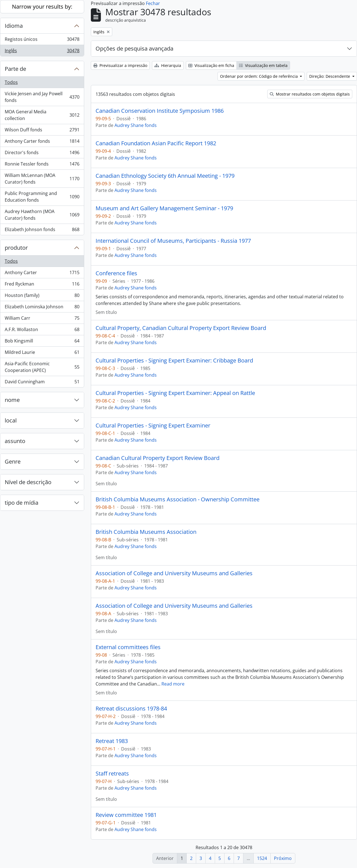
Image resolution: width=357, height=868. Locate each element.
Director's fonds (42, 154)
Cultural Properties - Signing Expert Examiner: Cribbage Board (174, 361)
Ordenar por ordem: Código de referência (259, 76)
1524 (262, 858)
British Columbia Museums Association (146, 532)
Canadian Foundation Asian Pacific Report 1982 (156, 143)
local (11, 420)
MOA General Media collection (42, 115)
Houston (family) (42, 297)
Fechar (153, 3)
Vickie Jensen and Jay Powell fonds (42, 97)
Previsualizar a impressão (120, 65)
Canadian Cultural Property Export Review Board (158, 458)
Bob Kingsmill (42, 342)
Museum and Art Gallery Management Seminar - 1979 (164, 208)
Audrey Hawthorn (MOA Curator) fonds (42, 215)
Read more (173, 684)
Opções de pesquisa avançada (134, 48)
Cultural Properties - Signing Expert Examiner (153, 426)
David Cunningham (42, 383)
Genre (13, 461)
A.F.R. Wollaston (42, 331)
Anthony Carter (42, 274)
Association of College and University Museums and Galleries (174, 573)
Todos (11, 82)
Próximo (283, 858)
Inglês (42, 52)
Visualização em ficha (211, 65)
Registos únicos (42, 40)
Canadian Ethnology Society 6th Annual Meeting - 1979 (165, 176)
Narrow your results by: (42, 7)
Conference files (116, 273)
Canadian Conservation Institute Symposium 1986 (160, 111)
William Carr (42, 319)
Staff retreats (112, 774)
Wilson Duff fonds (42, 131)
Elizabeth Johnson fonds (42, 231)
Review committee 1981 (126, 815)
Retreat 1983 (112, 741)
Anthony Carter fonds (42, 142)
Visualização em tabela (263, 65)
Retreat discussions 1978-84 (131, 709)
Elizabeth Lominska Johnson (42, 308)
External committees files (128, 647)
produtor (16, 248)
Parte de (15, 69)
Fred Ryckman (42, 285)
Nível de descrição (28, 482)
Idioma (14, 26)
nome (12, 400)
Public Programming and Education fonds (42, 197)
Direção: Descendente (330, 76)
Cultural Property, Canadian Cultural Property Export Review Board (181, 328)
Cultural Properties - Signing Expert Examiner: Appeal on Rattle (175, 393)
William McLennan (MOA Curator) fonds (42, 179)
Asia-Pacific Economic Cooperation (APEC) (42, 367)
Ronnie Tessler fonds (42, 165)
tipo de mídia (22, 503)
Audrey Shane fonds (136, 125)
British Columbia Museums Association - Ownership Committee (178, 499)
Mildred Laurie (42, 353)
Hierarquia (168, 65)
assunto (15, 441)
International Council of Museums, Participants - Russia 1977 (173, 241)
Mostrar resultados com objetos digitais (310, 94)
